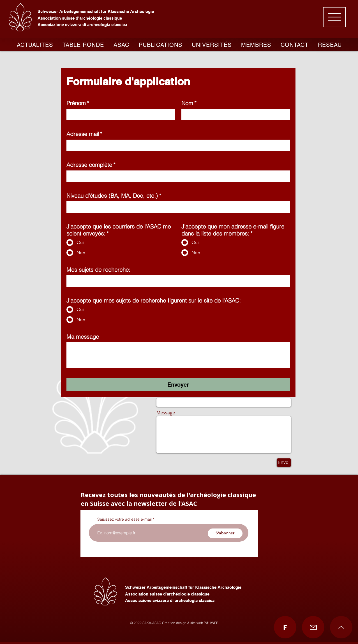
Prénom (78, 103)
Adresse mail (84, 134)
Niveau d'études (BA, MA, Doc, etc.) (114, 196)
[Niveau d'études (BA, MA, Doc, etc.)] (176, 206)
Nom (189, 103)
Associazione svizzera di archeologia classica (82, 25)
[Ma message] (178, 355)
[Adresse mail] (176, 145)
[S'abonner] (225, 533)
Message (166, 413)
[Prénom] (119, 114)
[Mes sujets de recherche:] (176, 280)
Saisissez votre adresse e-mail (124, 519)
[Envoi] (284, 463)
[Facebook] (285, 627)
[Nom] (234, 114)
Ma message (83, 337)
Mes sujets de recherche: (98, 270)
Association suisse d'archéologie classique (80, 18)
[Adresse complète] (176, 176)
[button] (334, 17)
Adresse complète (91, 165)
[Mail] (313, 627)
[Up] (341, 627)
